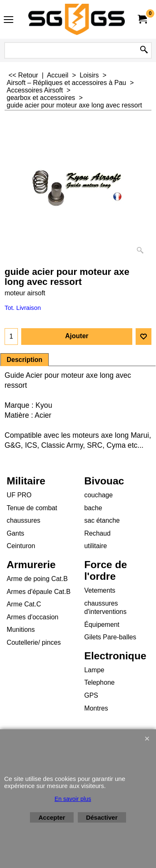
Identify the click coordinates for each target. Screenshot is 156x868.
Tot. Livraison (23, 308)
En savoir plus (73, 799)
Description (25, 360)
